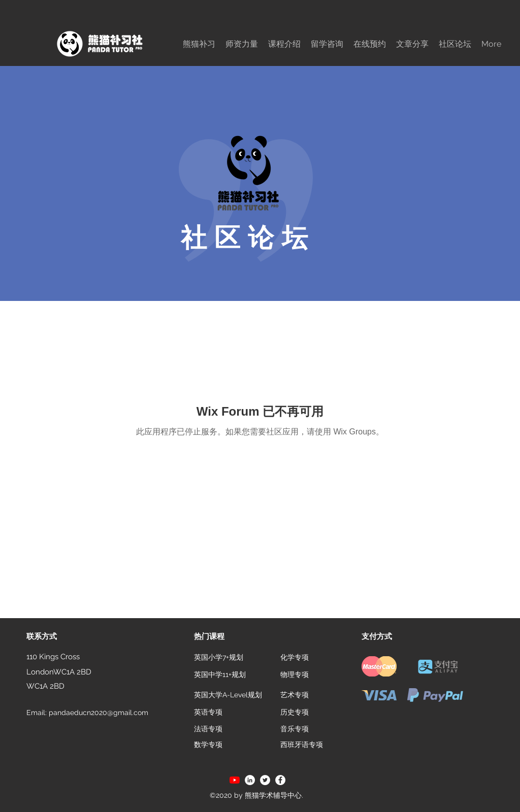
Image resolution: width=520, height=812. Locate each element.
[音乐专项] (295, 729)
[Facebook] (280, 780)
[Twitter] (265, 780)
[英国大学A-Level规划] (229, 695)
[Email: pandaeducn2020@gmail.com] (91, 713)
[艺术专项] (295, 695)
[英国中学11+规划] (220, 675)
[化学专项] (295, 658)
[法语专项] (208, 729)
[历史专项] (295, 713)
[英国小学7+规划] (219, 658)
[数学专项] (208, 745)
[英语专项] (208, 713)
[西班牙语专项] (302, 745)
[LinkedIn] (250, 780)
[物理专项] (295, 675)
